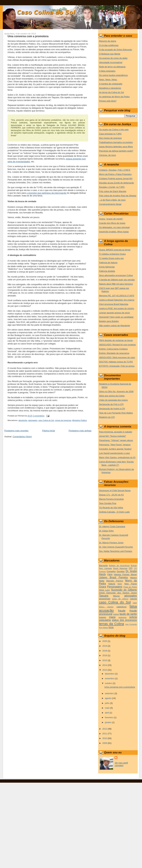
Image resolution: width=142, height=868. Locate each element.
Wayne (116, 596)
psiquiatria (105, 620)
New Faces (131, 584)
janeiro (108, 722)
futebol (116, 614)
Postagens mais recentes (16, 431)
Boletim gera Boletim (109, 321)
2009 (105, 743)
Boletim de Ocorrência (119, 565)
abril (107, 713)
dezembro (110, 674)
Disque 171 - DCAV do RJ (111, 495)
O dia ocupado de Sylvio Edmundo (115, 50)
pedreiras (122, 617)
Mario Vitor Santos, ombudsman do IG (117, 457)
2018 (105, 651)
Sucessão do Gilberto (124, 590)
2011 (105, 734)
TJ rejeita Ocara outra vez (111, 258)
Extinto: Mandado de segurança (114, 353)
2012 (105, 729)
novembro (110, 678)
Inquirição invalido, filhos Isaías (114, 232)
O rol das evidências (109, 45)
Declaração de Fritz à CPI (111, 404)
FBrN (110, 575)
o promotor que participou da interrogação (46, 193)
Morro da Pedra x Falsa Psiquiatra (115, 174)
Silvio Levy (104, 590)
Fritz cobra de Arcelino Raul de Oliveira (118, 196)
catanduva (121, 607)
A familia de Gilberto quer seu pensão (117, 280)
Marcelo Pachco (115, 581)
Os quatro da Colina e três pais (114, 130)
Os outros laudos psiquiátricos (113, 75)
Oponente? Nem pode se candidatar (116, 317)
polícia (133, 617)
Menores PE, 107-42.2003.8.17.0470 (117, 296)
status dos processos (124, 620)
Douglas (121, 571)
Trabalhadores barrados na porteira (116, 142)
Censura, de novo (107, 155)
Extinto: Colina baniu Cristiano (113, 349)
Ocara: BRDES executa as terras (115, 250)
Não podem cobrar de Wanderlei (114, 326)
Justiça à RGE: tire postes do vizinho (116, 308)
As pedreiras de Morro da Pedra (114, 97)
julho (107, 703)
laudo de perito (128, 614)
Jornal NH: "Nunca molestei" (113, 436)
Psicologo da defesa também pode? (116, 151)
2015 (105, 660)
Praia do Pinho (130, 587)
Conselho (111, 571)
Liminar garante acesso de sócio (114, 313)
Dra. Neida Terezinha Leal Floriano (116, 551)
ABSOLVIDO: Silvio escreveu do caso (117, 357)
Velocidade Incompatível (111, 62)
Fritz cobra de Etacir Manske (113, 191)
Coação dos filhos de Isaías (112, 223)
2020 (105, 641)
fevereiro (109, 717)
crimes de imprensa (63, 420)
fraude (122, 611)
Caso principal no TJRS (110, 134)
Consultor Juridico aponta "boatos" (115, 449)
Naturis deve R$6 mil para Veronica (116, 284)
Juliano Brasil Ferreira (113, 577)
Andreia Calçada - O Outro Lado (114, 512)
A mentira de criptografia (111, 84)
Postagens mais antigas (80, 431)
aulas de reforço (120, 599)
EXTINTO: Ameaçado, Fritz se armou (117, 366)
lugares (103, 617)
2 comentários (39, 416)
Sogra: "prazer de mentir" (111, 219)
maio (108, 708)
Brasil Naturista (120, 568)
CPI (131, 568)
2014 (105, 665)
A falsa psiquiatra (107, 71)
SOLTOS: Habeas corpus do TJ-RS (116, 362)
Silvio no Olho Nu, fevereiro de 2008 (116, 391)
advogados (33, 420)
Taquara (104, 596)
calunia (133, 599)
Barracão (103, 565)
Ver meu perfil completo (121, 764)
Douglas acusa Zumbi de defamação (116, 183)
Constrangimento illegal (110, 204)
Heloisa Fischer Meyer (125, 575)
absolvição (23, 420)
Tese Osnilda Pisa (108, 503)
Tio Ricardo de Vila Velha (111, 508)
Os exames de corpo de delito (113, 58)
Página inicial (49, 431)
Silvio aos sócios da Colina (112, 396)
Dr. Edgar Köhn (106, 531)
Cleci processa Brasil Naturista (114, 304)
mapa (112, 617)
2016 (105, 655)
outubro (109, 683)
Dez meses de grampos (110, 138)
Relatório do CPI (107, 417)
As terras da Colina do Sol (111, 92)
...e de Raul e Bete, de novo (112, 200)
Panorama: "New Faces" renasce (115, 445)
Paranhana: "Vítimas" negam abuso (116, 440)
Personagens (115, 587)
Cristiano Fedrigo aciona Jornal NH (116, 179)
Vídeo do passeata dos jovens (113, 400)
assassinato (105, 599)
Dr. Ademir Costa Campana (112, 527)
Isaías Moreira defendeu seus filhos (116, 147)
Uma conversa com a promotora (28, 36)
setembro (110, 693)
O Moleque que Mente (110, 54)
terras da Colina (112, 624)
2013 (105, 670)
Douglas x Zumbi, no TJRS (112, 187)
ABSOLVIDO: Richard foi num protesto (117, 345)
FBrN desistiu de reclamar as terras (116, 340)
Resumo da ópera (107, 41)
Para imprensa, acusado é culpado (116, 432)
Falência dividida (107, 271)
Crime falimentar (107, 267)
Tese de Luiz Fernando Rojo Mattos (116, 413)
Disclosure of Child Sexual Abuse (115, 490)
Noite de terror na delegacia (112, 67)
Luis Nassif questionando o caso (114, 453)
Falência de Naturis (108, 263)
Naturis (112, 584)
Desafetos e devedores (110, 88)
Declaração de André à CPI (112, 409)
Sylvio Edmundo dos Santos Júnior (118, 593)
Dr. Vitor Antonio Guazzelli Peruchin (116, 547)
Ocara (102, 587)
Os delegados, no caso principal (114, 227)
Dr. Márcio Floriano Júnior (111, 543)
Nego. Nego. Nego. (108, 80)
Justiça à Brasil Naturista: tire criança (117, 300)
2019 (105, 646)
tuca (111, 627)
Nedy (120, 584)
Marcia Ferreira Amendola (111, 499)
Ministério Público (80, 420)
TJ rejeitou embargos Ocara (112, 254)
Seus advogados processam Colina (116, 275)
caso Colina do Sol (46, 420)
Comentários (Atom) (22, 437)
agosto (108, 698)
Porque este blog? (108, 101)
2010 (105, 738)
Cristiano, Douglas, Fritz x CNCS (115, 170)
